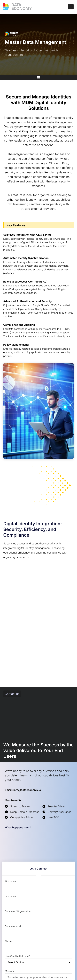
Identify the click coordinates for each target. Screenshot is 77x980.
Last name (10, 896)
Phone (8, 941)
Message (10, 971)
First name (10, 881)
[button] (71, 7)
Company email (13, 926)
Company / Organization (18, 911)
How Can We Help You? (17, 956)
